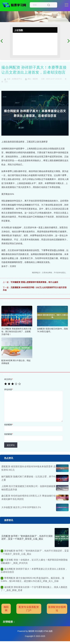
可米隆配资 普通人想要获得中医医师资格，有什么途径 (34, 282)
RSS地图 (39, 631)
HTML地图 (48, 631)
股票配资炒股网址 (57, 609)
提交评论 (11, 445)
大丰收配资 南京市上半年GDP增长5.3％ (21, 507)
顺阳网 (6, 609)
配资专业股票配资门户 (29, 609)
